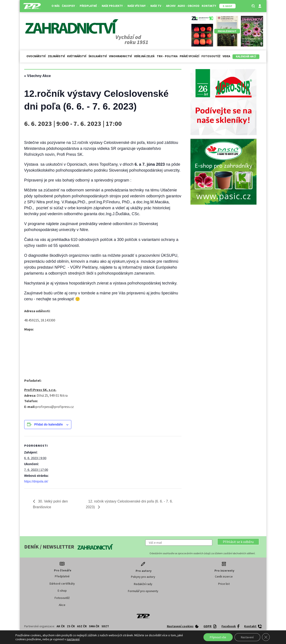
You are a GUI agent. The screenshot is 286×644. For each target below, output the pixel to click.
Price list (224, 584)
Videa (226, 56)
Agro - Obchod (189, 6)
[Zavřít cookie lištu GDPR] (266, 637)
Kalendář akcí (246, 56)
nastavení (73, 639)
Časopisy (70, 6)
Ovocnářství (36, 56)
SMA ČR (94, 626)
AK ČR (61, 626)
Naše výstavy (138, 6)
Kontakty (209, 6)
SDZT (105, 626)
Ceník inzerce (224, 576)
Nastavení (247, 637)
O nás (56, 6)
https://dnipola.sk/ (36, 481)
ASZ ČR (82, 626)
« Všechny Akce (38, 76)
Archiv (171, 6)
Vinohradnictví (120, 56)
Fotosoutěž (211, 56)
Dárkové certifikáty (62, 583)
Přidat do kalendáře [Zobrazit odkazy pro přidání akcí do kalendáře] (48, 424)
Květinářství (77, 56)
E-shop (62, 591)
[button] (238, 542)
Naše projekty (113, 6)
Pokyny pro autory (143, 577)
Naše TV (157, 6)
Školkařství (98, 56)
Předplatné (90, 6)
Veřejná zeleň (144, 56)
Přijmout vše (217, 637)
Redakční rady (143, 584)
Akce (62, 605)
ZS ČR (71, 626)
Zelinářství (56, 56)
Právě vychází (189, 56)
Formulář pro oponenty (143, 591)
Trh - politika (167, 56)
